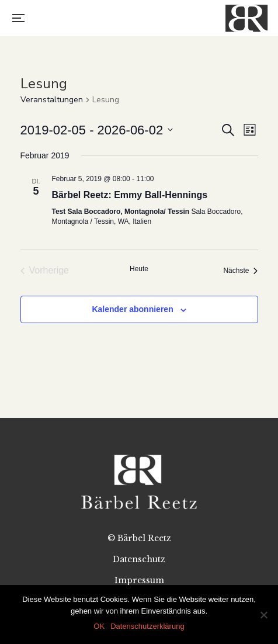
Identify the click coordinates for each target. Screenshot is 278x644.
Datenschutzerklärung (147, 626)
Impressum (139, 580)
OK (99, 626)
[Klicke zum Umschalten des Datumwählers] (97, 130)
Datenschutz (139, 559)
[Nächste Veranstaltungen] (240, 271)
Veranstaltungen (52, 100)
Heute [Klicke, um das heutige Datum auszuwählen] (139, 269)
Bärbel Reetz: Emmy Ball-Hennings (130, 195)
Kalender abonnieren (132, 309)
